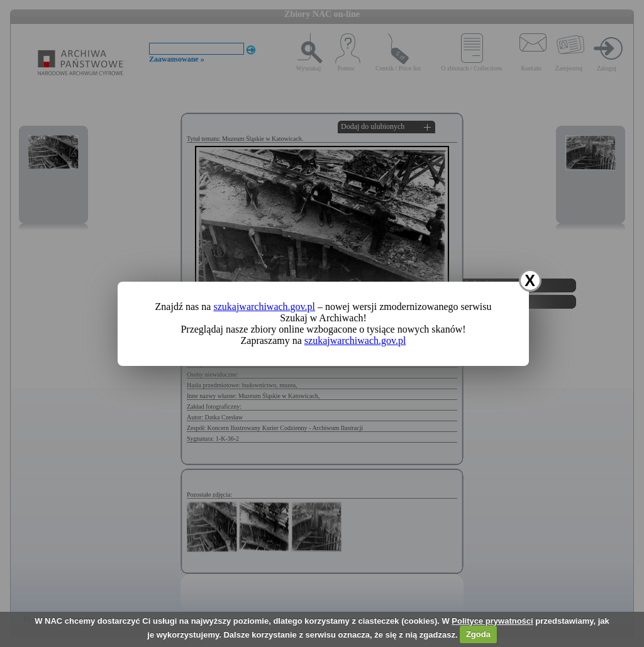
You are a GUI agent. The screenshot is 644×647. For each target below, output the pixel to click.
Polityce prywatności (492, 621)
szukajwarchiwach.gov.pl (264, 307)
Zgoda (478, 634)
